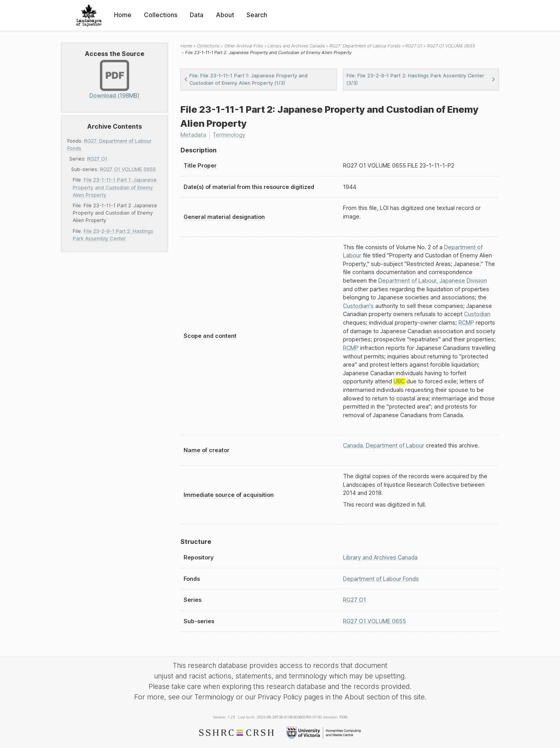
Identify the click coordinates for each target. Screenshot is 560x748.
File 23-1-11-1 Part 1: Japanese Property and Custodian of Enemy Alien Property (115, 187)
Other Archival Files (244, 46)
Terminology (229, 135)
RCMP (466, 322)
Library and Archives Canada (296, 46)
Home (123, 15)
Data (197, 15)
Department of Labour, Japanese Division (433, 280)
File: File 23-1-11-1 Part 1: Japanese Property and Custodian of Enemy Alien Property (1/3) (246, 79)
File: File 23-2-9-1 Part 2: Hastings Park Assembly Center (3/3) (421, 79)
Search (257, 15)
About (225, 15)
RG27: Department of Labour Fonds (365, 46)
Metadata (193, 135)
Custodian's (358, 306)
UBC (399, 381)
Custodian (477, 314)
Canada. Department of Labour (384, 445)
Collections (161, 15)
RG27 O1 (97, 159)
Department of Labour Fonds (381, 579)
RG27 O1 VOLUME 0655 (128, 169)
